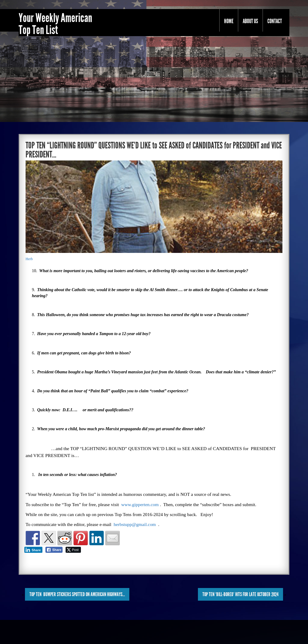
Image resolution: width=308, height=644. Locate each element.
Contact (275, 21)
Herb (29, 259)
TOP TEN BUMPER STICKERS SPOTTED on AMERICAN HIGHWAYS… (77, 594)
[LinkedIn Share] (33, 550)
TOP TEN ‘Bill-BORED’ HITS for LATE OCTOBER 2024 (240, 594)
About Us (250, 21)
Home (229, 21)
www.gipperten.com (140, 504)
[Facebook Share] (54, 550)
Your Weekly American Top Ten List (55, 24)
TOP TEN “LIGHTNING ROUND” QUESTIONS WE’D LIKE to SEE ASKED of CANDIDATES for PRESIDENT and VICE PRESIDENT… (154, 150)
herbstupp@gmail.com (135, 524)
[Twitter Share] (73, 550)
